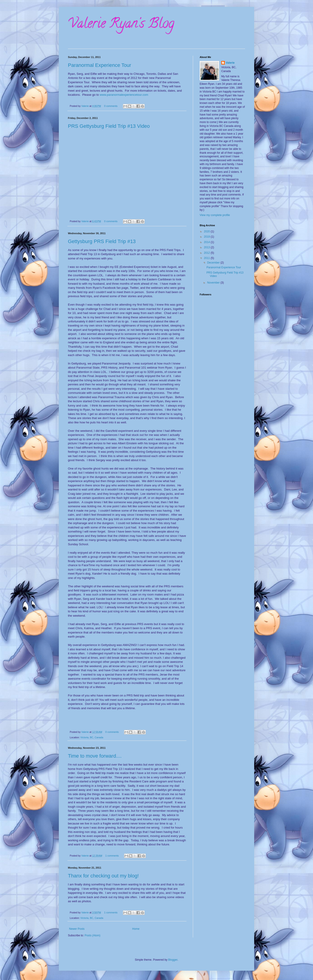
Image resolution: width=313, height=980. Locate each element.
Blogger (173, 960)
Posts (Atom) (92, 935)
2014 (207, 242)
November (214, 283)
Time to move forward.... (95, 756)
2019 (207, 237)
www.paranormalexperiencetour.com (124, 95)
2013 (207, 247)
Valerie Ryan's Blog (121, 25)
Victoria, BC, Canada (92, 737)
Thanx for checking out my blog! (103, 876)
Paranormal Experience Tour (99, 65)
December (214, 263)
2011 (207, 258)
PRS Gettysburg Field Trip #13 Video (109, 126)
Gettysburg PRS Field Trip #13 (102, 241)
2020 (207, 231)
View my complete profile (215, 215)
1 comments (112, 856)
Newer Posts (77, 929)
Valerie (85, 106)
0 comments (111, 106)
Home (136, 929)
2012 (207, 253)
